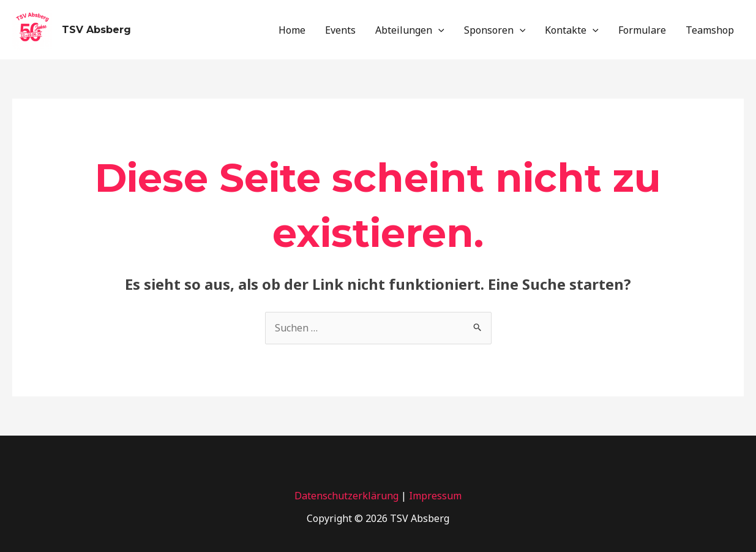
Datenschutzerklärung (346, 496)
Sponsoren (495, 30)
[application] (438, 30)
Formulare (642, 30)
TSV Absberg (96, 30)
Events (340, 30)
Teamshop (710, 30)
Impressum (435, 496)
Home (292, 30)
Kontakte (572, 30)
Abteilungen (410, 30)
